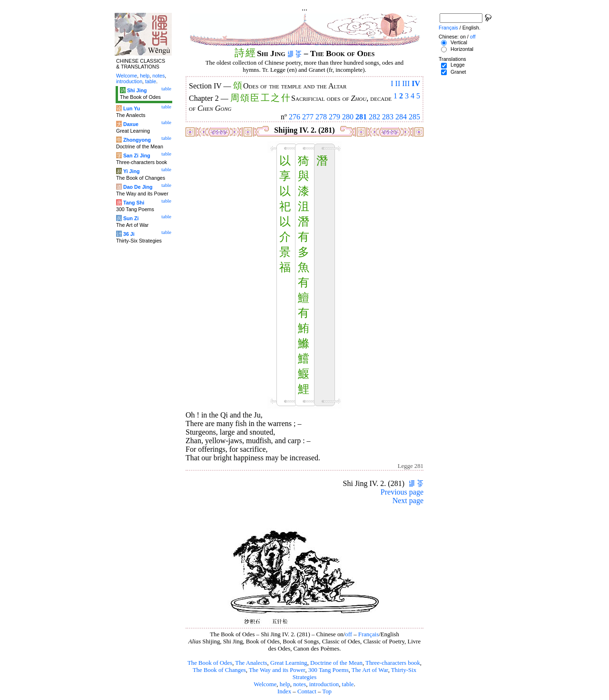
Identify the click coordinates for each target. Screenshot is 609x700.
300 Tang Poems (329, 670)
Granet (458, 72)
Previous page (402, 492)
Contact (307, 691)
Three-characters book (393, 663)
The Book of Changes (219, 670)
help (285, 684)
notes (300, 684)
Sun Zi (131, 218)
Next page (408, 501)
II (398, 83)
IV (416, 83)
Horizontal (462, 49)
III (406, 83)
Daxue (131, 124)
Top (327, 691)
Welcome (265, 684)
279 (334, 117)
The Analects (251, 663)
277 (308, 117)
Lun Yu (132, 108)
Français (368, 634)
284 (401, 117)
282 (374, 117)
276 (295, 117)
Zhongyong (137, 140)
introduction (324, 684)
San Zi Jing (137, 156)
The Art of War (370, 670)
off (349, 634)
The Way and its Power (277, 670)
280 (348, 117)
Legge (458, 65)
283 (388, 117)
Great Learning (289, 663)
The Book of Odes (210, 663)
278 (321, 117)
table (348, 684)
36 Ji (129, 234)
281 (361, 117)
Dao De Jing (138, 187)
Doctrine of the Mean (336, 663)
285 (414, 117)
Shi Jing (137, 90)
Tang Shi (134, 203)
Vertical (459, 42)
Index (284, 691)
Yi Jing (132, 171)
